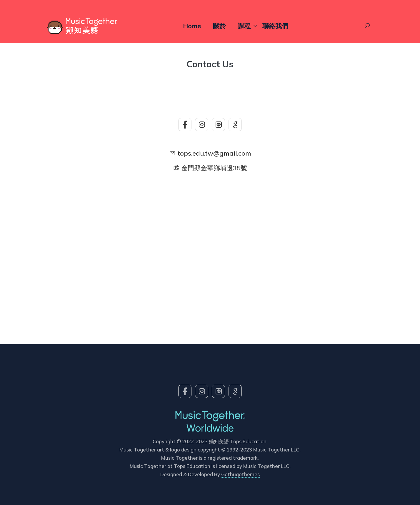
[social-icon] (185, 125)
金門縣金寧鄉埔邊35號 (214, 168)
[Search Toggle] (367, 26)
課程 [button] (244, 26)
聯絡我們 (275, 26)
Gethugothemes (240, 474)
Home (192, 26)
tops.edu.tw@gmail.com (214, 153)
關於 (219, 26)
